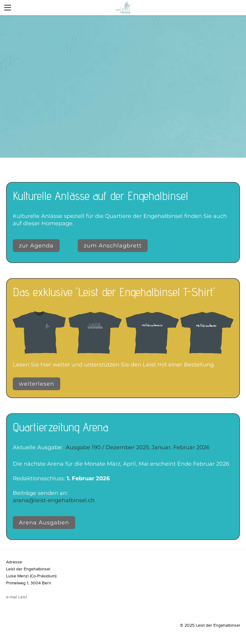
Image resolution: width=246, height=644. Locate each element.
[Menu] (8, 8)
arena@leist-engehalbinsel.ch (54, 500)
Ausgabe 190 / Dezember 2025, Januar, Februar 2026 (138, 447)
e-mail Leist (17, 597)
